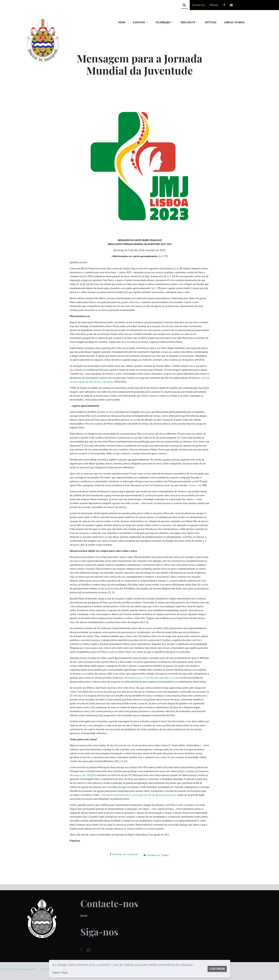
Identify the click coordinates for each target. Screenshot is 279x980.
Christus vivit (194, 485)
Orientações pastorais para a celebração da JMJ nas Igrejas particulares (136, 795)
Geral (84, 914)
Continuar (216, 967)
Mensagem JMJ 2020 (80, 775)
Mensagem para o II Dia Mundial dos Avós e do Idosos (151, 678)
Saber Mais (60, 973)
